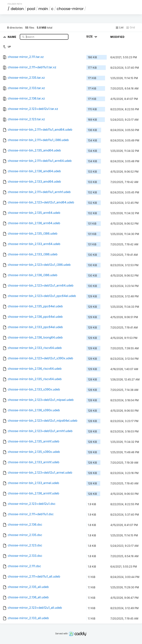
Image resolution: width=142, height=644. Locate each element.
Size (92, 36)
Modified (118, 37)
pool (31, 9)
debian (17, 9)
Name (12, 37)
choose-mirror (70, 9)
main (43, 9)
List (120, 27)
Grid (131, 27)
